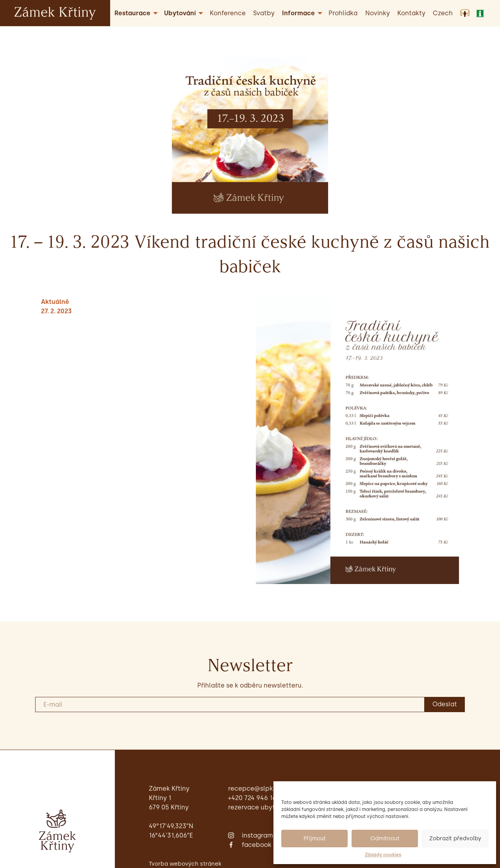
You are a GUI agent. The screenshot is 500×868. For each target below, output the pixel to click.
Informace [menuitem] (298, 13)
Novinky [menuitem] (378, 13)
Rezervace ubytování (260, 807)
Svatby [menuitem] (264, 13)
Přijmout (315, 839)
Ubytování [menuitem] (180, 13)
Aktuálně (55, 302)
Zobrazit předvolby (455, 839)
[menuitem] (443, 13)
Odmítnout (385, 839)
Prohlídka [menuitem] (343, 13)
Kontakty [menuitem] (411, 13)
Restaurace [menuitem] (132, 13)
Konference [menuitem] (228, 13)
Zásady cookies (383, 855)
